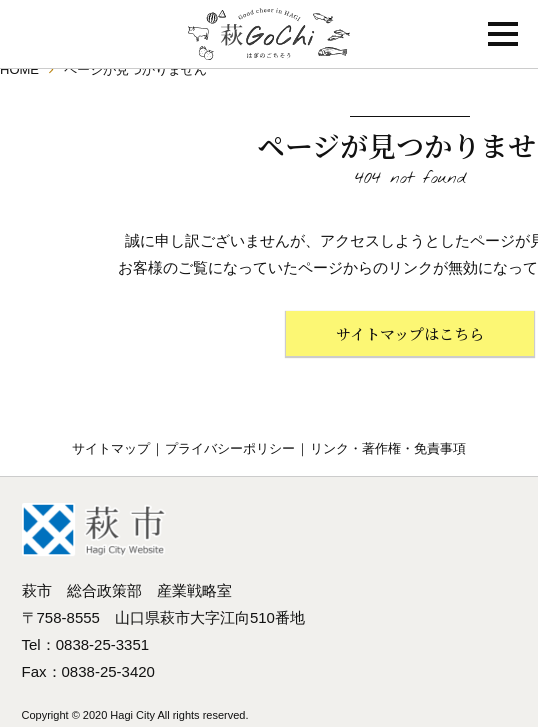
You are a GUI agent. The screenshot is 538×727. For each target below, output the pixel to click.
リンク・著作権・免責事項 (388, 448)
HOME (19, 69)
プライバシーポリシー (230, 448)
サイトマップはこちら (410, 333)
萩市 (94, 530)
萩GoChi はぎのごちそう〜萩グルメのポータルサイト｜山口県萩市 (269, 34)
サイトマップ (111, 448)
